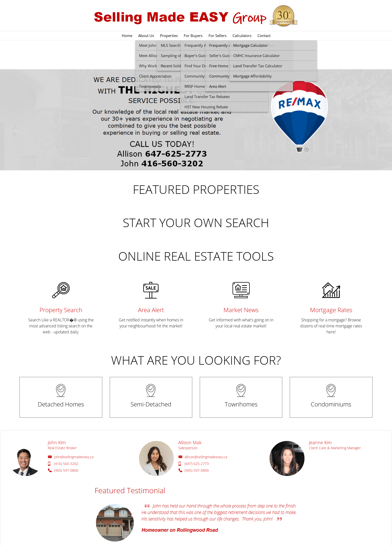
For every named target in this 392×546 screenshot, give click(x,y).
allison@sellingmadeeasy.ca (206, 457)
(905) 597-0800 (66, 470)
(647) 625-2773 (197, 464)
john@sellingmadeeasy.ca (74, 457)
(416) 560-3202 (66, 464)
